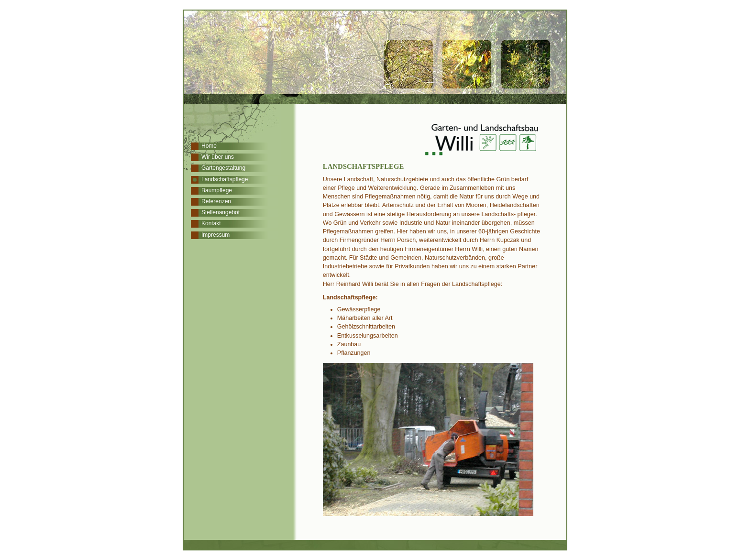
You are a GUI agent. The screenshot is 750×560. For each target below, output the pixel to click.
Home (209, 146)
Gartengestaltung (223, 168)
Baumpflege (217, 190)
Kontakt (211, 223)
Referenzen (216, 201)
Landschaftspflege (225, 179)
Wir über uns (218, 157)
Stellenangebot (221, 212)
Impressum (215, 235)
